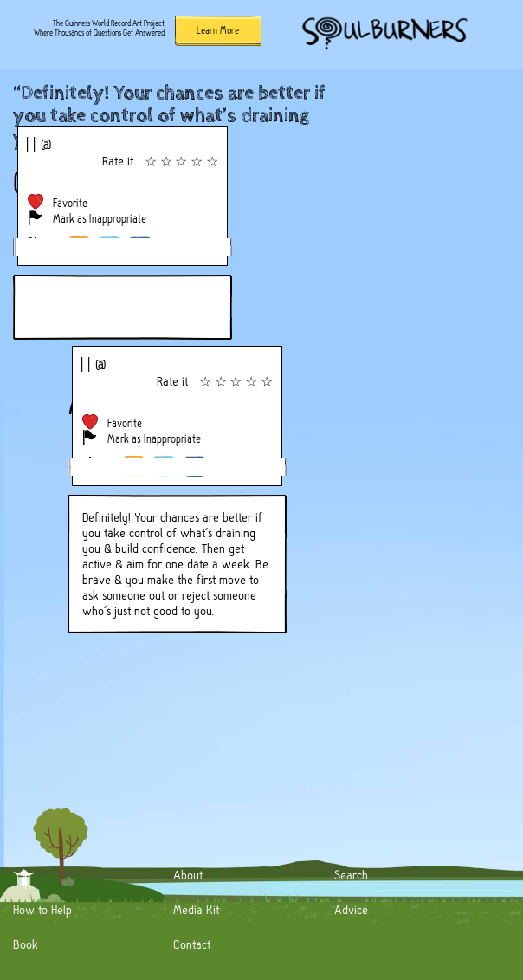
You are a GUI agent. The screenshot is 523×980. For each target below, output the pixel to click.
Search (351, 875)
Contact (192, 944)
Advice (351, 910)
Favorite (70, 203)
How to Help (42, 910)
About (188, 875)
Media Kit (196, 910)
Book (26, 944)
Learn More (218, 30)
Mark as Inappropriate (100, 219)
